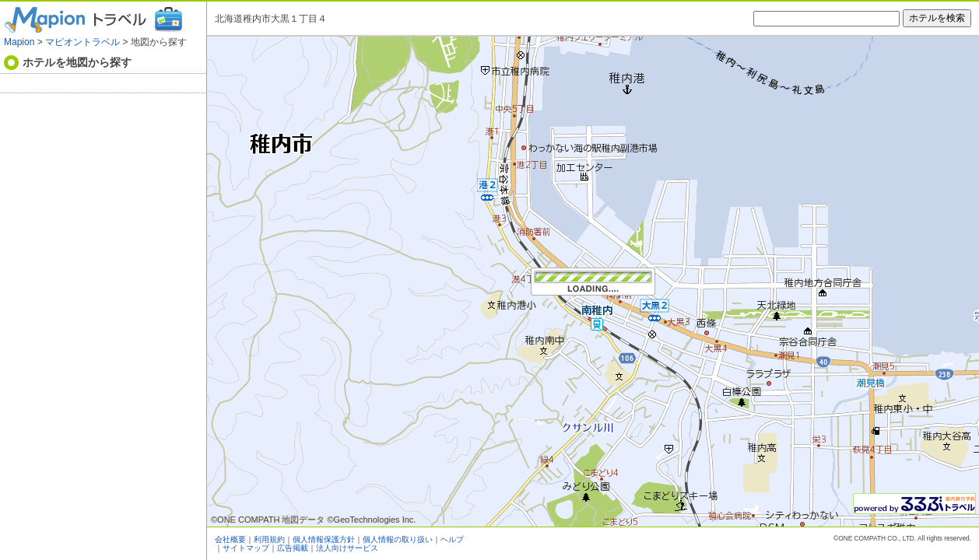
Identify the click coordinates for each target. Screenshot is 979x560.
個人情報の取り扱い (398, 539)
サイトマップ (246, 548)
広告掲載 (293, 548)
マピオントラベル (82, 42)
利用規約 (269, 539)
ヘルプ (452, 539)
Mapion (19, 42)
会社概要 (230, 539)
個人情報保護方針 (324, 539)
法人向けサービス (347, 548)
